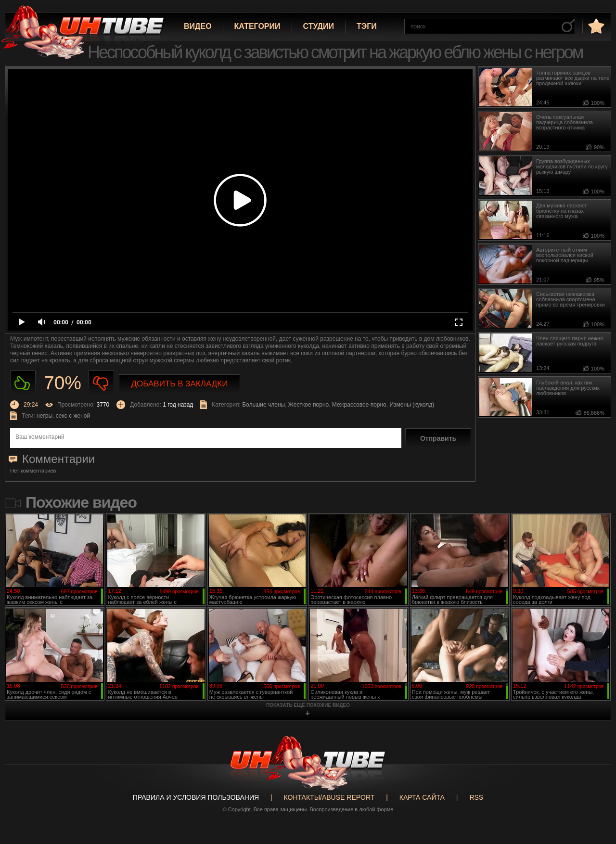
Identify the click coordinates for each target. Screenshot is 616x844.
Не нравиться (101, 383)
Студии (319, 26)
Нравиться (23, 383)
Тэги (367, 26)
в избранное (595, 26)
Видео (198, 26)
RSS (476, 797)
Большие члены (263, 405)
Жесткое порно (308, 405)
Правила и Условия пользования (196, 797)
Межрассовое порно (359, 405)
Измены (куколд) (412, 405)
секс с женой (73, 416)
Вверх (594, 794)
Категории (257, 26)
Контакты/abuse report (329, 797)
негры (45, 416)
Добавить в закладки (180, 384)
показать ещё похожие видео (308, 705)
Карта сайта (422, 797)
